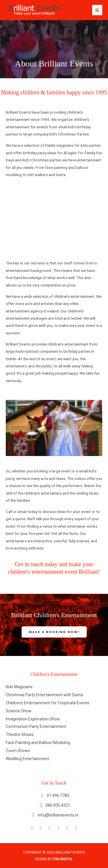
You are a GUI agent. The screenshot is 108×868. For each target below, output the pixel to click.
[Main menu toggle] (97, 10)
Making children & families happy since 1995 (54, 92)
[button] (10, 428)
